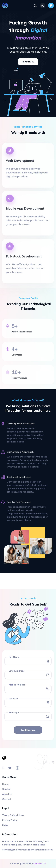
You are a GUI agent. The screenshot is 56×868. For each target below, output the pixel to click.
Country (13, 699)
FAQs (5, 825)
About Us (7, 794)
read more (28, 62)
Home (5, 784)
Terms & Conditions (13, 815)
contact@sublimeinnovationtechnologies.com (27, 850)
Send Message (28, 730)
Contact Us (40, 864)
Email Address (17, 671)
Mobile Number (17, 685)
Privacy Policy (10, 820)
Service (6, 789)
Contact (7, 799)
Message (14, 712)
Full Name (14, 657)
